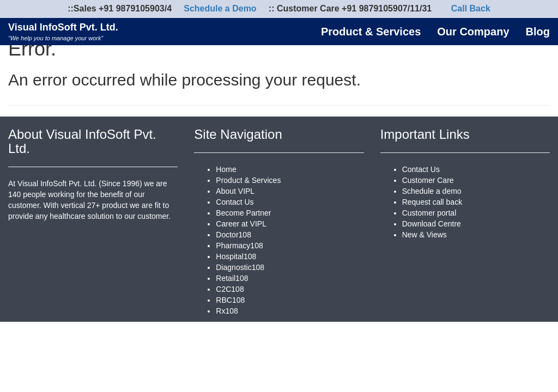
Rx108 (227, 311)
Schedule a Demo (220, 8)
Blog (538, 32)
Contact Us (235, 202)
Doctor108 (233, 235)
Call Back (471, 8)
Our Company (473, 32)
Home (226, 169)
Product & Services (371, 32)
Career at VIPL (241, 224)
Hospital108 (236, 256)
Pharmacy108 (239, 246)
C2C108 (230, 289)
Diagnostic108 (240, 267)
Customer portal (429, 213)
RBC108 (230, 300)
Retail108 (232, 278)
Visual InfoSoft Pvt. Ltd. (63, 31)
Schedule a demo (432, 191)
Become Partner (243, 213)
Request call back (432, 202)
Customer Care (428, 180)
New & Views (424, 235)
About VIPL (235, 191)
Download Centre (432, 224)
